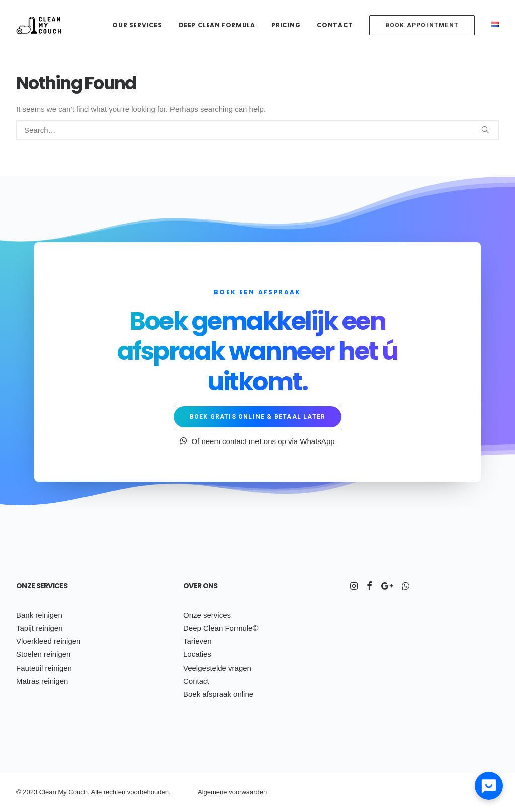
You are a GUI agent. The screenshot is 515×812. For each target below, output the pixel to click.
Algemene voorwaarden (232, 792)
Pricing (286, 25)
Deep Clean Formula (217, 25)
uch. (83, 792)
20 (26, 792)
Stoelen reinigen (43, 654)
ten (121, 792)
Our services (137, 25)
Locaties (197, 654)
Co (73, 792)
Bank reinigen (39, 615)
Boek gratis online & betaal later (258, 417)
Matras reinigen (42, 681)
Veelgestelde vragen (217, 668)
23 (34, 792)
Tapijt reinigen (39, 628)
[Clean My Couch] (39, 25)
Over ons (200, 586)
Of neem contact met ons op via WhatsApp (257, 441)
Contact (335, 25)
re (107, 792)
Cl (42, 792)
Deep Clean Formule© (221, 628)
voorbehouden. (149, 792)
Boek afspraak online (218, 694)
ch (113, 792)
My (62, 792)
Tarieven (197, 641)
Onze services (42, 586)
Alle (96, 792)
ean (51, 792)
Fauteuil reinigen (44, 668)
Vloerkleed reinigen (48, 641)
